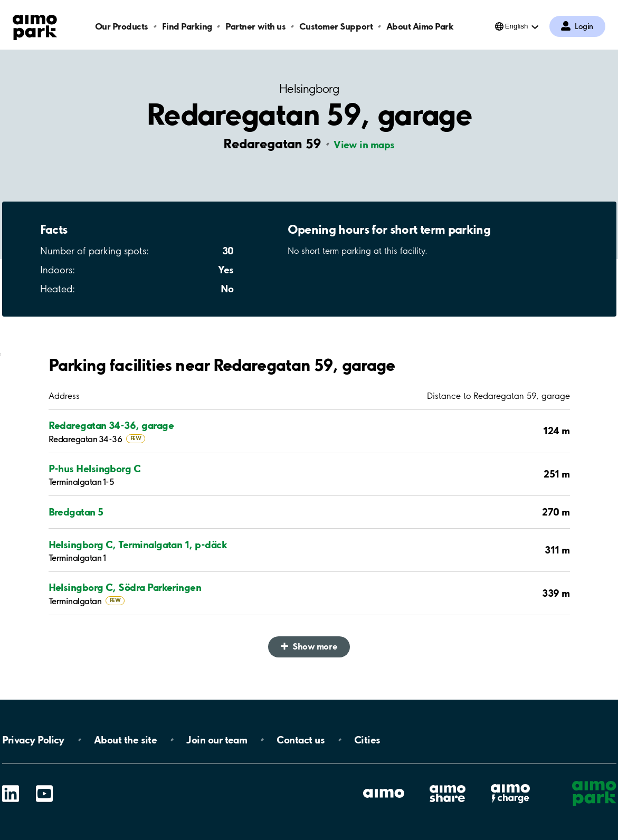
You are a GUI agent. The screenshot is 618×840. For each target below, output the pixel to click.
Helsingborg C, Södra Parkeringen (125, 587)
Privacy (33, 740)
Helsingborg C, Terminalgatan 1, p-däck (138, 545)
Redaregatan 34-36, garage (111, 425)
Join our (217, 740)
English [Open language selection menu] (517, 26)
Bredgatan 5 (76, 512)
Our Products (122, 26)
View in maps (364, 145)
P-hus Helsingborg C (95, 469)
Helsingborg (309, 89)
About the (125, 740)
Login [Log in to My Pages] (584, 26)
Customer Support (336, 26)
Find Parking (187, 26)
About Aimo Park (420, 26)
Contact (301, 740)
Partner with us (255, 26)
